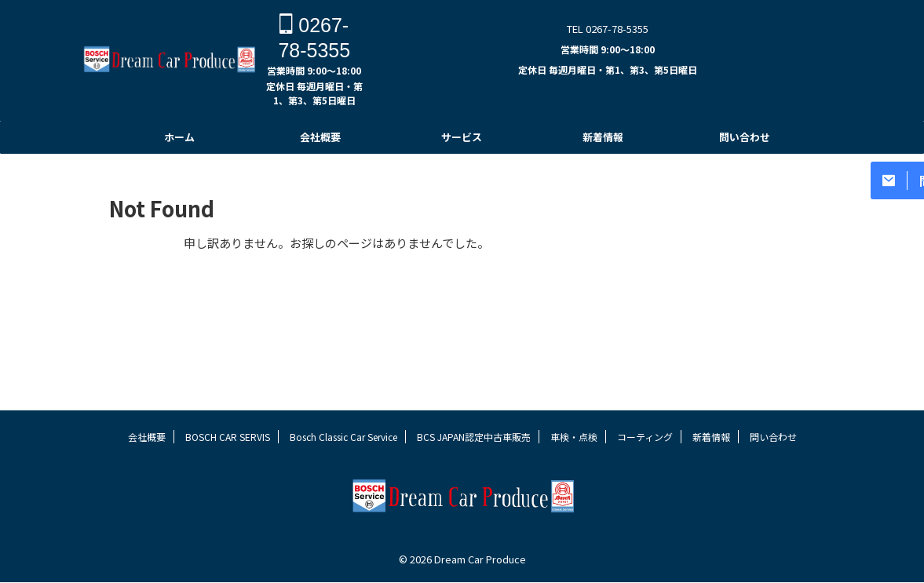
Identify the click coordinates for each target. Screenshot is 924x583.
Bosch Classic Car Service (343, 466)
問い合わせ (745, 137)
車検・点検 (574, 466)
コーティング (645, 466)
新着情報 (603, 137)
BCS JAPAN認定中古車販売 (474, 466)
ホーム (179, 137)
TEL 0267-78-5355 (608, 29)
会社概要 (320, 137)
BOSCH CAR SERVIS (228, 466)
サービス (462, 137)
